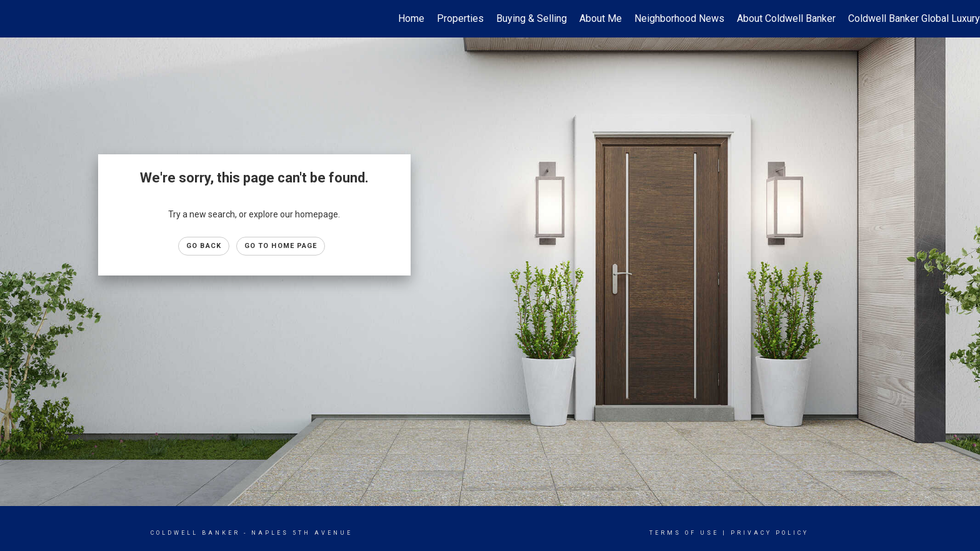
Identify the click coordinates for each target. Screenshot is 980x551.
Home (411, 18)
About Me (601, 18)
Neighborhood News (679, 18)
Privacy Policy (770, 533)
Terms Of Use (684, 533)
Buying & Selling (532, 18)
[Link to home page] (16, 19)
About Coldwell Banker (786, 18)
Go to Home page (281, 246)
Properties (460, 18)
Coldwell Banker (195, 533)
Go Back (204, 246)
